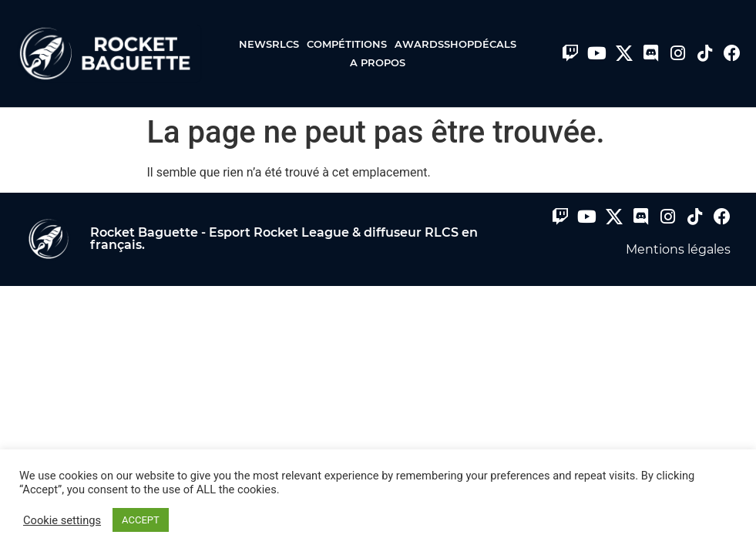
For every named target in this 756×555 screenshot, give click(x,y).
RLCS (289, 44)
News (255, 44)
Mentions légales (678, 249)
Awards (419, 44)
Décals (495, 44)
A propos (378, 62)
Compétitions (351, 44)
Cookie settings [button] (62, 520)
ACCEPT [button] (141, 520)
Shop (459, 44)
